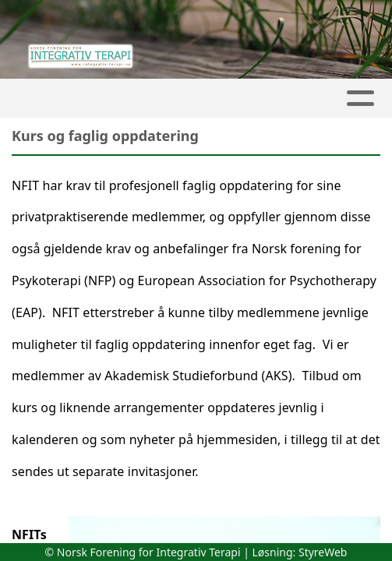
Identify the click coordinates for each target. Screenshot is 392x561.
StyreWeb (323, 552)
